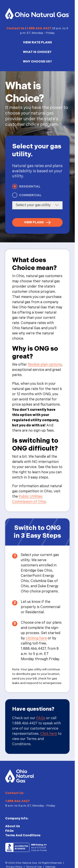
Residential (30, 187)
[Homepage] (37, 13)
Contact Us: (15, 793)
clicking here (36, 638)
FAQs (41, 718)
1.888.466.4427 (39, 28)
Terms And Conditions (23, 835)
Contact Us (15, 28)
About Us (13, 826)
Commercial (30, 195)
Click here (49, 734)
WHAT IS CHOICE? (37, 52)
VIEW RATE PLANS (37, 42)
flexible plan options (45, 365)
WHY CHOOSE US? (37, 62)
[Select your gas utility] (37, 205)
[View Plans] (37, 222)
